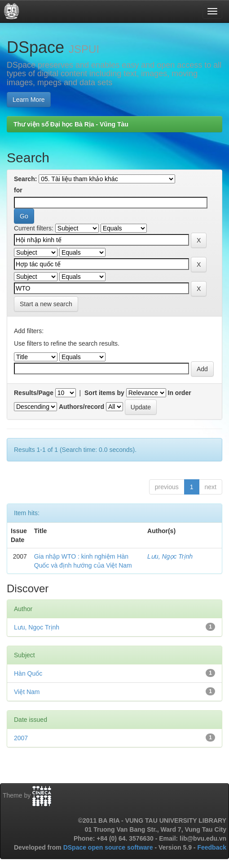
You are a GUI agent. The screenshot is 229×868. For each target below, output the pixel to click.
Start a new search (46, 304)
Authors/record (81, 407)
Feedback (212, 847)
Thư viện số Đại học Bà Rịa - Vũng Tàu (71, 124)
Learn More (29, 100)
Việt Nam (27, 692)
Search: (25, 179)
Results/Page (34, 393)
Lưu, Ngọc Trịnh (170, 556)
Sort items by (104, 393)
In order (180, 393)
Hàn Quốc (28, 673)
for (18, 190)
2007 (21, 738)
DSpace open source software (109, 847)
